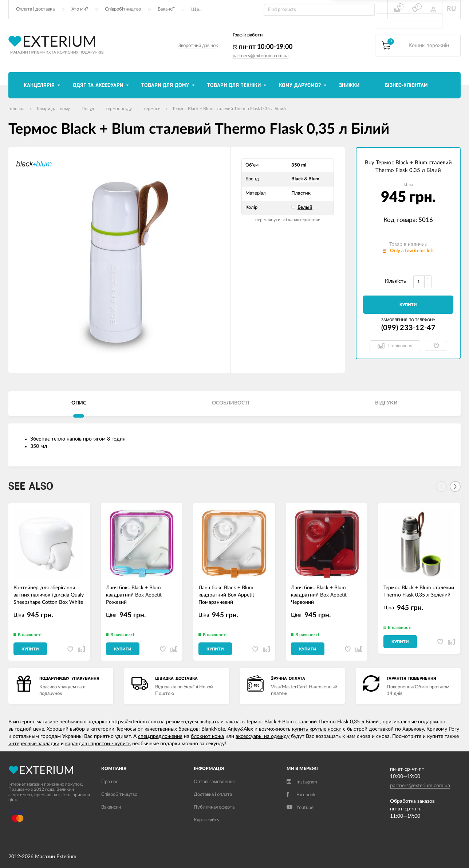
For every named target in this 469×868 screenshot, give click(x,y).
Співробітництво (123, 9)
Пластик (301, 193)
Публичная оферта (214, 807)
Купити (408, 305)
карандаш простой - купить (98, 744)
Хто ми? (80, 9)
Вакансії (166, 9)
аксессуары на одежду (263, 736)
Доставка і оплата (213, 795)
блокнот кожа (207, 736)
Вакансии (111, 807)
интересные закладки (34, 744)
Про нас (110, 782)
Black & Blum (305, 179)
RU (451, 9)
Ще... (197, 10)
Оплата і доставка (35, 9)
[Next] (455, 486)
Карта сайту (207, 820)
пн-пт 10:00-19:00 (263, 47)
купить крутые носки (317, 729)
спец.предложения (160, 736)
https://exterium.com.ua (138, 722)
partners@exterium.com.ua (261, 56)
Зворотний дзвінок (198, 46)
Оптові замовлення (214, 782)
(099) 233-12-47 (408, 328)
